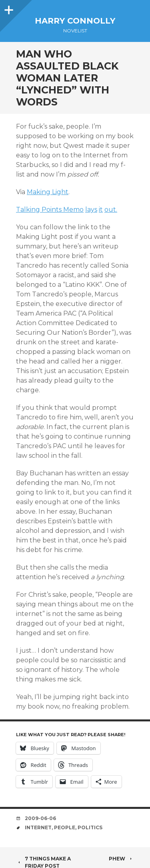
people (65, 827)
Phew (121, 859)
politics (90, 827)
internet (38, 827)
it (101, 210)
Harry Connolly (75, 21)
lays (91, 210)
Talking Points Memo (50, 210)
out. (111, 210)
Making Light (48, 192)
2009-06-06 (40, 818)
